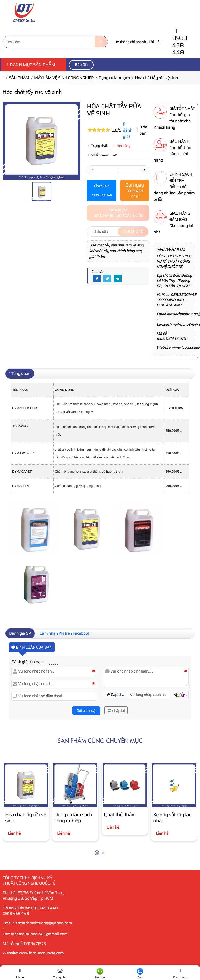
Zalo (140, 974)
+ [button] (144, 170)
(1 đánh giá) (128, 130)
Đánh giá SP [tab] (20, 633)
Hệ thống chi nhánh (130, 42)
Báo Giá (81, 65)
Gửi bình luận (86, 711)
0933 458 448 (180, 43)
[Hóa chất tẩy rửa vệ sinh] (26, 785)
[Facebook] (97, 279)
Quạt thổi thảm (120, 815)
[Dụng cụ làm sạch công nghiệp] (75, 785)
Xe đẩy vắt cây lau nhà (172, 818)
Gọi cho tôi (133, 231)
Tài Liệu (155, 42)
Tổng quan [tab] (20, 374)
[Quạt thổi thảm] (125, 785)
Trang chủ (60, 974)
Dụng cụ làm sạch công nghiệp (73, 818)
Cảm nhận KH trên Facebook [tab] (65, 633)
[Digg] (118, 279)
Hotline (100, 974)
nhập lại (116, 711)
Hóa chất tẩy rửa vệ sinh (26, 818)
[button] (179, 695)
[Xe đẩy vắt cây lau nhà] (174, 785)
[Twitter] (107, 279)
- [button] (92, 170)
